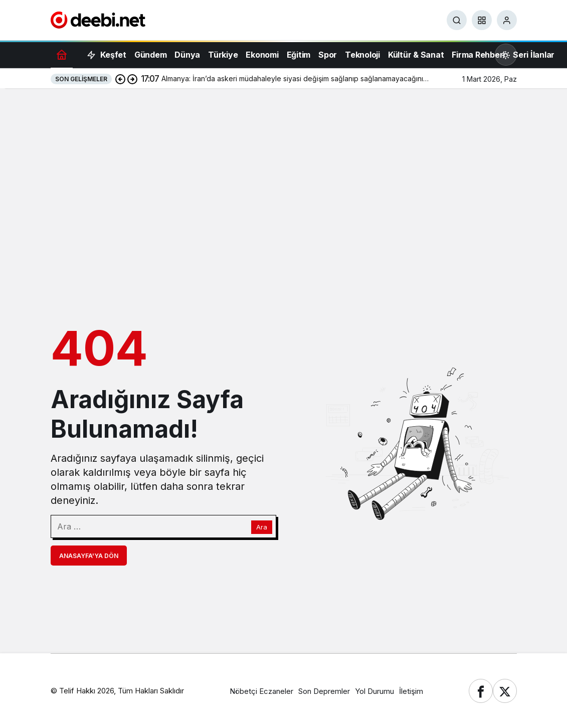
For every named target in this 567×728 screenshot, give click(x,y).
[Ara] (457, 20)
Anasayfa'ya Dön (89, 556)
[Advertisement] (283, 168)
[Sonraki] (132, 79)
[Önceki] (120, 79)
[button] (482, 20)
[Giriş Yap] (507, 20)
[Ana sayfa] (62, 54)
